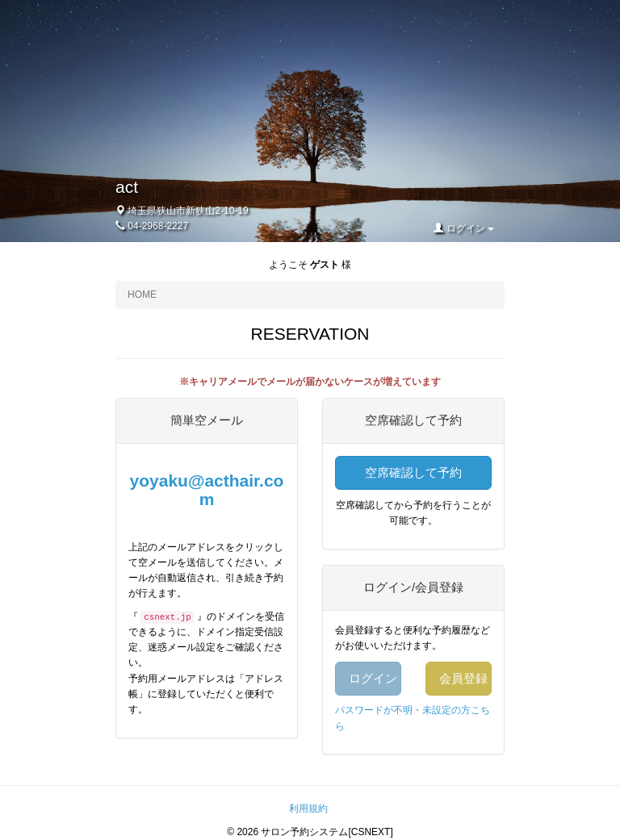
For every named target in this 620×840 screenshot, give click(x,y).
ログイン (464, 228)
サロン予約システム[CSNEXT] (327, 832)
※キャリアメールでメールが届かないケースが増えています (310, 382)
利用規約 (308, 809)
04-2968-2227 (158, 226)
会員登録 (463, 678)
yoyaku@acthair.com (207, 490)
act (127, 187)
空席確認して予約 (413, 472)
